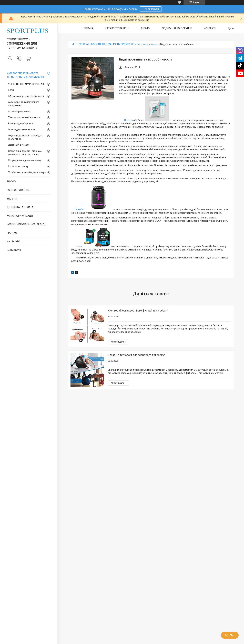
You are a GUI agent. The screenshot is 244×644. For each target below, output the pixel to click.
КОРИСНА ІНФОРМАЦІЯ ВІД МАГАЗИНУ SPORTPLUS (106, 44)
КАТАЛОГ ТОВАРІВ (116, 28)
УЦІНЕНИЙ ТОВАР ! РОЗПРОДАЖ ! (27, 84)
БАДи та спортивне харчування (26, 96)
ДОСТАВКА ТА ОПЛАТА (20, 207)
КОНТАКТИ (210, 28)
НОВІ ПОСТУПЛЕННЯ (18, 190)
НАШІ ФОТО (13, 241)
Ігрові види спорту (18, 166)
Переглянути (151, 9)
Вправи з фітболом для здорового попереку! (136, 355)
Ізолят (79, 246)
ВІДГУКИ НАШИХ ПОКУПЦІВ (177, 28)
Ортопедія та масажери (21, 129)
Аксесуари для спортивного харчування (24, 104)
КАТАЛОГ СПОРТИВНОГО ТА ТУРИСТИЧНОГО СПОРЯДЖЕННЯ (26, 75)
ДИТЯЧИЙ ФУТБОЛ (19, 145)
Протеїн (129, 120)
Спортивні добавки (147, 44)
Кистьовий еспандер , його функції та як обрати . (139, 311)
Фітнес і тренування (19, 112)
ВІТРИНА (89, 28)
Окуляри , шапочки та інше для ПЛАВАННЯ (25, 137)
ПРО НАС (12, 233)
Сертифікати (14, 250)
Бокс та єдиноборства (21, 124)
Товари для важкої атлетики (24, 117)
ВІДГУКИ (12, 199)
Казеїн (79, 209)
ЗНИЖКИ (12, 182)
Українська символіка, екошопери (27, 172)
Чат (230, 635)
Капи (11, 90)
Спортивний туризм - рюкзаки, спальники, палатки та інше (25, 153)
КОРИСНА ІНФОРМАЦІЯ (20, 216)
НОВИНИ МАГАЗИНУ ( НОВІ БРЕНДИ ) (27, 224)
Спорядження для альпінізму (25, 160)
